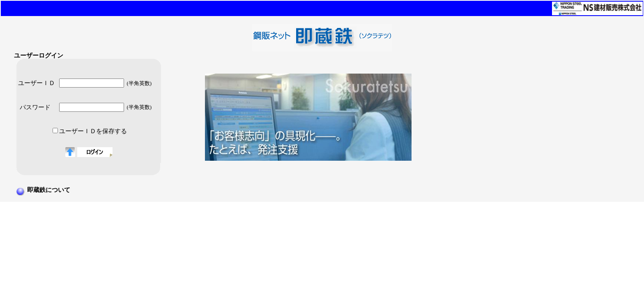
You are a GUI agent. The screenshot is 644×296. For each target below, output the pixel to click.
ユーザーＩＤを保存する (93, 131)
